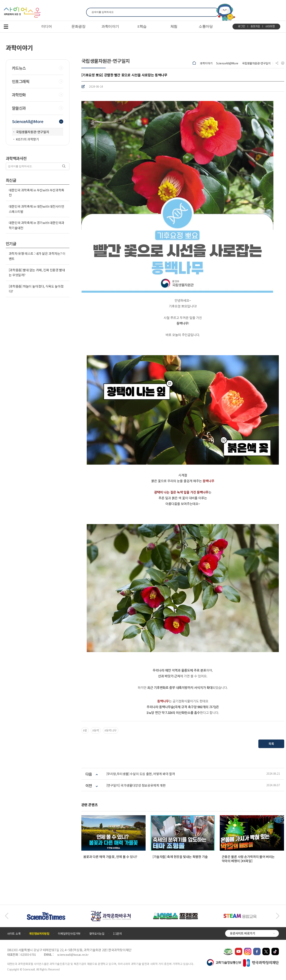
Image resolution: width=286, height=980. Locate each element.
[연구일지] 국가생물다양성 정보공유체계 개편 (136, 785)
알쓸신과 (19, 108)
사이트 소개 (14, 933)
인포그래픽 (21, 81)
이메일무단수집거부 (69, 933)
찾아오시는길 (97, 933)
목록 (271, 744)
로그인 (242, 26)
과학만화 (19, 95)
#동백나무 (111, 730)
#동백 (96, 730)
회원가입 (255, 26)
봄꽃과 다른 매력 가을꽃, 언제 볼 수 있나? (110, 857)
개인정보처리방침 (39, 933)
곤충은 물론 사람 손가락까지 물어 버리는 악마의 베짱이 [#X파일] (248, 859)
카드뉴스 (19, 68)
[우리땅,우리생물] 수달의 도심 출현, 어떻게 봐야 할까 (141, 774)
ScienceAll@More (227, 63)
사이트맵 (270, 26)
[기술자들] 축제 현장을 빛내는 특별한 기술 (180, 857)
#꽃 (85, 730)
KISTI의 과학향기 (27, 139)
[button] (6, 916)
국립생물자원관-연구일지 (256, 63)
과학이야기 (206, 63)
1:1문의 (117, 933)
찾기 (214, 12)
